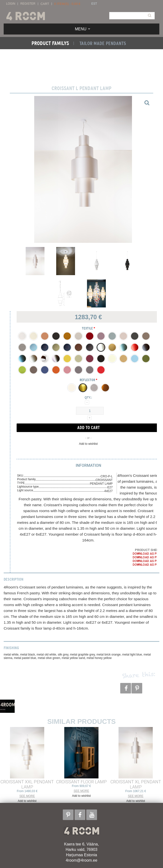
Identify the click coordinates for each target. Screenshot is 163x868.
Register (28, 4)
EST (94, 4)
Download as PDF (146, 554)
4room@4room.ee (81, 860)
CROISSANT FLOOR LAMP (81, 782)
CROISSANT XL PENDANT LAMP (136, 784)
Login (11, 4)
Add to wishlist (88, 444)
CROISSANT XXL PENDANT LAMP (27, 784)
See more (27, 796)
